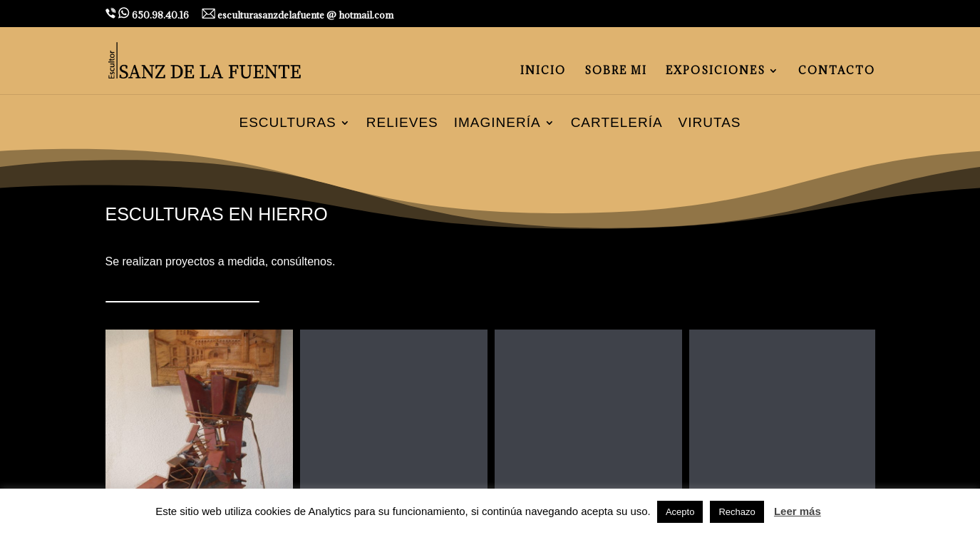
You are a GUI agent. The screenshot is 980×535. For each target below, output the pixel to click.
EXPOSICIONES (716, 71)
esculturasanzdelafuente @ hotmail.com (298, 15)
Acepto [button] (680, 512)
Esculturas (287, 124)
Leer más (798, 511)
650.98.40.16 (147, 14)
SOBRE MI (616, 71)
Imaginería (497, 124)
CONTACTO (837, 71)
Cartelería (617, 124)
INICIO (543, 71)
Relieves (402, 124)
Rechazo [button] (737, 512)
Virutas (710, 124)
